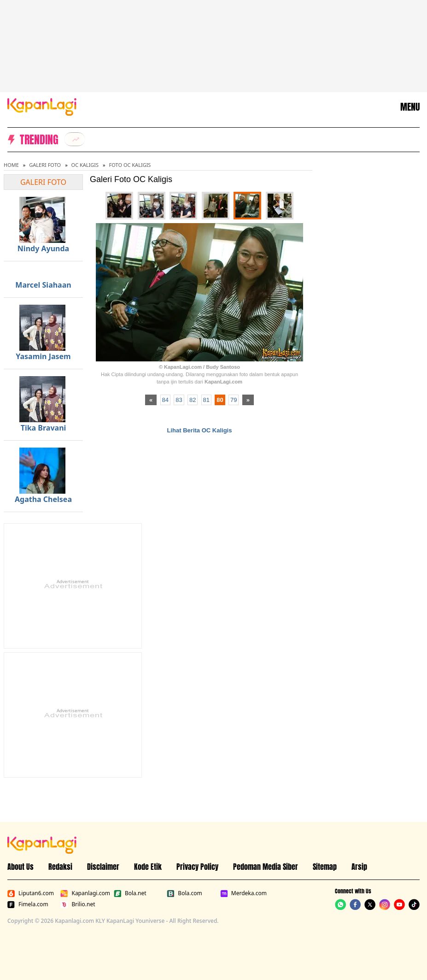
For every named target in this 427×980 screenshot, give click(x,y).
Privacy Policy (197, 867)
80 (220, 400)
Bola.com (184, 893)
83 (179, 400)
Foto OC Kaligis (130, 165)
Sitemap (325, 867)
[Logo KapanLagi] (42, 106)
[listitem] (75, 139)
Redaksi (60, 867)
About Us (20, 867)
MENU (410, 107)
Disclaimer (103, 867)
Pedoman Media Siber (266, 867)
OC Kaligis (85, 165)
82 (193, 400)
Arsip (359, 867)
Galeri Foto (45, 165)
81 (206, 400)
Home (11, 165)
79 (234, 400)
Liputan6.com (31, 893)
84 (165, 400)
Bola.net (130, 893)
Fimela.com (28, 904)
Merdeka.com (243, 893)
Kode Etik (148, 867)
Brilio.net (78, 904)
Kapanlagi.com (85, 893)
